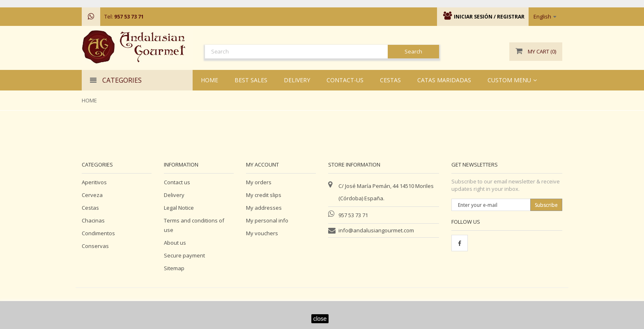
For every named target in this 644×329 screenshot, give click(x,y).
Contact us (177, 182)
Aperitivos (94, 182)
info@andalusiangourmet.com (376, 230)
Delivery (174, 195)
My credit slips (264, 195)
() (536, 52)
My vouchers (262, 233)
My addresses (264, 208)
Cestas (90, 208)
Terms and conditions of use (194, 225)
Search (413, 51)
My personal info (267, 220)
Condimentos (98, 233)
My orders (259, 182)
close (320, 319)
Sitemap (174, 268)
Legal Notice (179, 208)
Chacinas (93, 220)
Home (89, 100)
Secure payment (184, 255)
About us (175, 243)
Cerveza (92, 195)
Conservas (95, 246)
